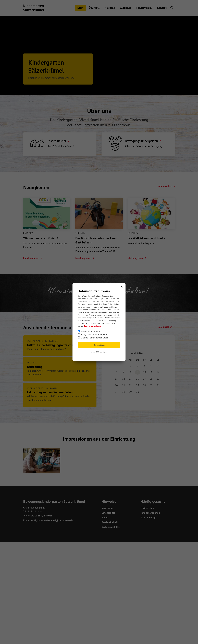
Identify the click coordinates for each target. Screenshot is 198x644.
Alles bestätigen (99, 345)
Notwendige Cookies (91, 331)
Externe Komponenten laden (95, 338)
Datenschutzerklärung (92, 326)
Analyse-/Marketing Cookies (94, 334)
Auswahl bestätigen (99, 352)
